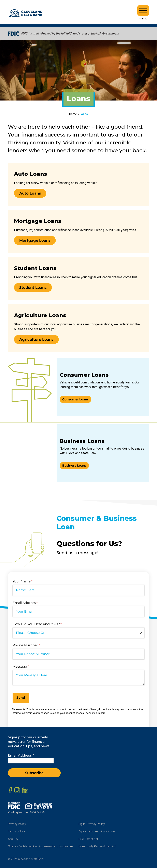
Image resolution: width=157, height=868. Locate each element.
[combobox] (78, 633)
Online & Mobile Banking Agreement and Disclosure (40, 846)
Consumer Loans (75, 399)
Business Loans (74, 465)
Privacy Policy (17, 824)
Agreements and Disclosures (97, 831)
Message (28, 667)
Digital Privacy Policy (92, 824)
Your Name (30, 581)
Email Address (32, 603)
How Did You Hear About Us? (44, 624)
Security (13, 839)
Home (73, 114)
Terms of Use (17, 831)
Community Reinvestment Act (97, 846)
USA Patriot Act (88, 839)
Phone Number (33, 645)
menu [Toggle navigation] (143, 13)
